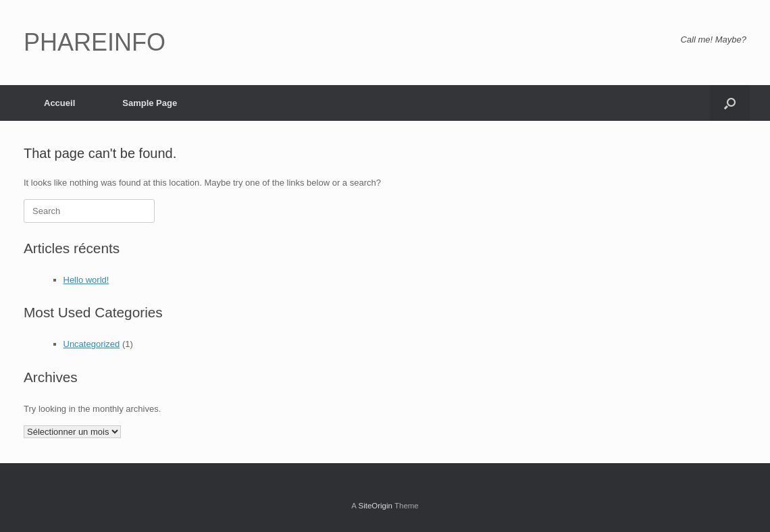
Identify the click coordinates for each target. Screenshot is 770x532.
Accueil (59, 103)
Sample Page (150, 103)
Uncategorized (92, 344)
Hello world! (86, 280)
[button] (730, 103)
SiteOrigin (375, 506)
